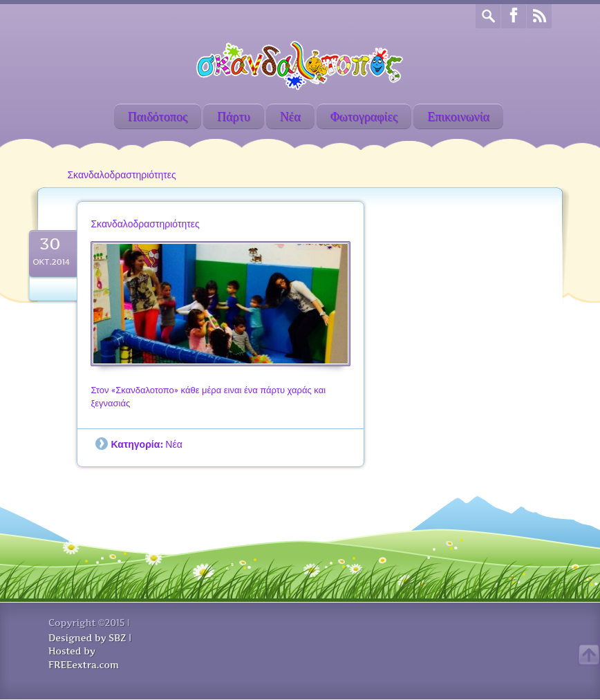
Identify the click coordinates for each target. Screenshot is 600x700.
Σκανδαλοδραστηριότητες (145, 224)
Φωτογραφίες (364, 116)
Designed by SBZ (87, 638)
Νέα (290, 116)
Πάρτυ (234, 116)
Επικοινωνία (458, 116)
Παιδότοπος (158, 116)
